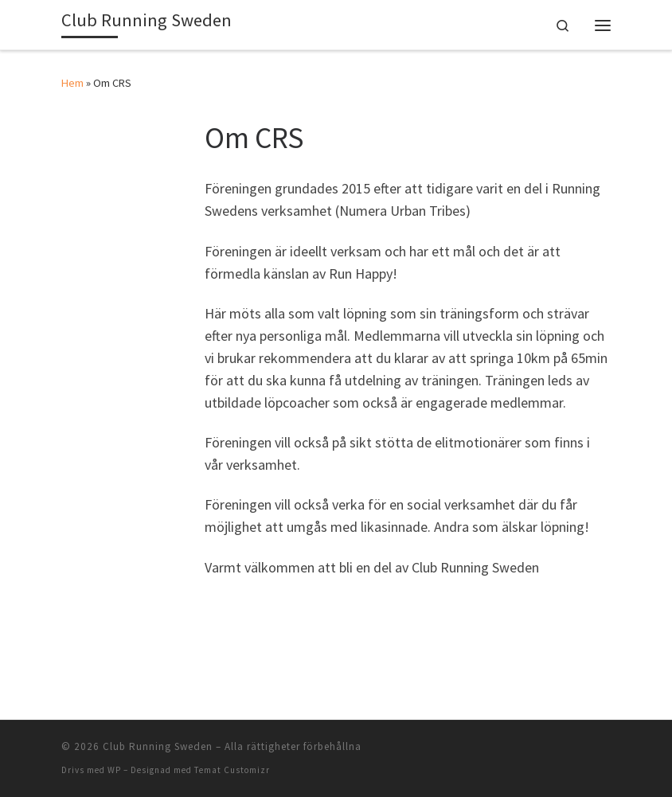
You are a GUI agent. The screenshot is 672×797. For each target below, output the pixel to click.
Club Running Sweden (158, 746)
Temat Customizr (232, 770)
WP (114, 770)
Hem (72, 83)
